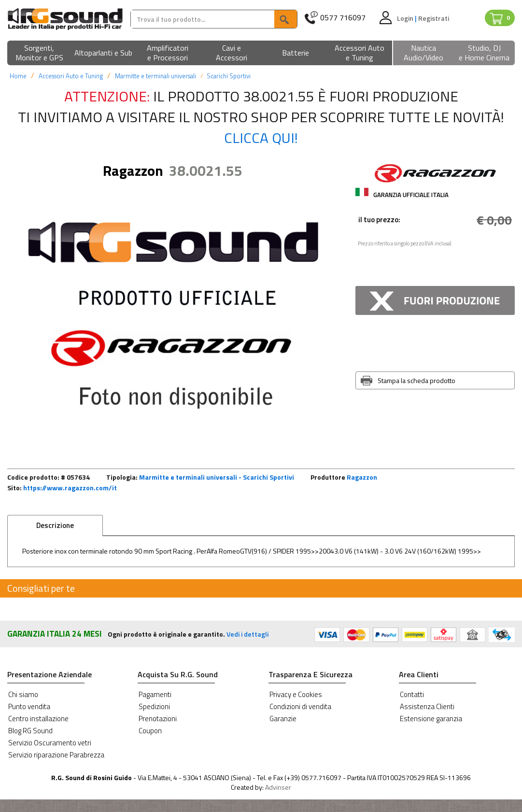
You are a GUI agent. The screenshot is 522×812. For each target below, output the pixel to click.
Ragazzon (362, 477)
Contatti (412, 694)
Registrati (434, 18)
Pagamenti (155, 694)
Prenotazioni (158, 719)
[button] (39, 53)
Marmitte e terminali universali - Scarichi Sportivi (217, 477)
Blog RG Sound (30, 731)
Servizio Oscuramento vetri (50, 743)
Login (406, 18)
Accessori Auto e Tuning (71, 76)
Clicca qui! (261, 138)
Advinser (278, 787)
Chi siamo (23, 694)
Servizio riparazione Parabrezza (56, 755)
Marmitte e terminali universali (155, 76)
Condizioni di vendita (300, 706)
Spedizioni (154, 706)
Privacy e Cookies (296, 694)
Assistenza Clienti (427, 706)
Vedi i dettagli (247, 634)
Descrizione (55, 525)
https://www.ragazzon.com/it (70, 488)
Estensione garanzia (431, 719)
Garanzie (283, 719)
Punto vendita (29, 706)
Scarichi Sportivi (229, 76)
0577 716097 (343, 18)
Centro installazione (38, 719)
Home (18, 76)
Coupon (150, 731)
